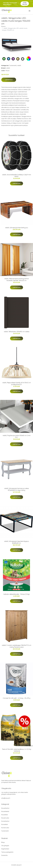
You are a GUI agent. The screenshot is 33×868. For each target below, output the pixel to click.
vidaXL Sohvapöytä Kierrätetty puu (17, 228)
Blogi (3, 842)
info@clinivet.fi (6, 798)
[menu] (30, 11)
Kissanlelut (5, 815)
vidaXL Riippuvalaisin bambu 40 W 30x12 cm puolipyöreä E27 (17, 384)
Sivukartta (4, 855)
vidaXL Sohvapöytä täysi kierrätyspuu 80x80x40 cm (16, 542)
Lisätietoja (9, 80)
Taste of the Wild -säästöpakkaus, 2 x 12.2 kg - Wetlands (16, 750)
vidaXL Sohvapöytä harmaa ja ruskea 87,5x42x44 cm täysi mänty (16, 489)
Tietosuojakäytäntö (7, 852)
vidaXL (19, 65)
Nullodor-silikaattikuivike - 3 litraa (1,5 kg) (17, 594)
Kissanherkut (5, 808)
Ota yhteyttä (5, 846)
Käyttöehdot (5, 849)
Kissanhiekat (5, 811)
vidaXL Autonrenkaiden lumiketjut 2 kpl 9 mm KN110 (17, 176)
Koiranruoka (5, 828)
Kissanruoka (5, 818)
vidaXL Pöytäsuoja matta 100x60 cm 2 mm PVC (17, 436)
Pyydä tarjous (25, 3)
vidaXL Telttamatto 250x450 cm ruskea (17, 332)
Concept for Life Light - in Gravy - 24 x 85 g (16, 698)
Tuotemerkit (13, 65)
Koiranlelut (5, 824)
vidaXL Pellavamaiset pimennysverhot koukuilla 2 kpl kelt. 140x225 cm (17, 280)
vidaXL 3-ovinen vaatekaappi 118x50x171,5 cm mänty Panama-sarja (16, 646)
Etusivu (3, 26)
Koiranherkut (5, 821)
